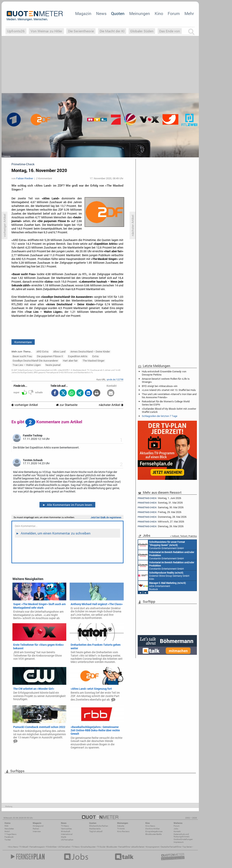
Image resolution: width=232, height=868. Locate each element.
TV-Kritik (121, 829)
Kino (159, 13)
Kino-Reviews (123, 831)
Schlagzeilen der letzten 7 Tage (160, 416)
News (101, 13)
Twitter (8, 840)
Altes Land (59, 351)
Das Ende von (170, 31)
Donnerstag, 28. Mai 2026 (162, 517)
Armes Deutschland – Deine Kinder (90, 351)
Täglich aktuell (96, 831)
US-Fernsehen (67, 840)
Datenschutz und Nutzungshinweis (181, 835)
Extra (95, 356)
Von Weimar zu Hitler (46, 31)
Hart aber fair (70, 361)
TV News (76, 847)
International (67, 834)
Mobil (7, 831)
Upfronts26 (16, 31)
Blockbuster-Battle (153, 834)
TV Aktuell (24, 847)
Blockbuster (112, 847)
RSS (6, 826)
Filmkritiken (51, 847)
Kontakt (177, 831)
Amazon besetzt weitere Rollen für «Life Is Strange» (166, 380)
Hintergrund (38, 826)
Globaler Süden (142, 31)
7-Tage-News (10, 834)
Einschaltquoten (88, 847)
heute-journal (53, 365)
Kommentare (23, 342)
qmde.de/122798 (115, 379)
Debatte (121, 826)
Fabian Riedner (25, 178)
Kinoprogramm (153, 847)
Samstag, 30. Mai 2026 (161, 507)
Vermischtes (66, 829)
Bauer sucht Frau (22, 356)
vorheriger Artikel (25, 405)
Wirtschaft (65, 831)
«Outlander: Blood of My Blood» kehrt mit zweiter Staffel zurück (169, 410)
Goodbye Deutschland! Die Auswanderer (35, 361)
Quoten (118, 13)
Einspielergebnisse (154, 831)
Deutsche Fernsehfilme (171, 847)
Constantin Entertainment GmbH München (161, 545)
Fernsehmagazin (37, 847)
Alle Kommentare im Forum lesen (67, 505)
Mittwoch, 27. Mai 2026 (161, 522)
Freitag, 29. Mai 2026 (159, 512)
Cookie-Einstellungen (183, 839)
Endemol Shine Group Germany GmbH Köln (164, 576)
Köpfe (64, 837)
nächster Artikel (111, 405)
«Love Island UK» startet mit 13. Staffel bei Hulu (169, 390)
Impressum (179, 842)
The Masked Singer (94, 361)
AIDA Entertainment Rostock (162, 586)
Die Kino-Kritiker (152, 829)
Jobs (176, 829)
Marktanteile (95, 829)
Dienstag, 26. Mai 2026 (161, 526)
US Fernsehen (64, 847)
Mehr (189, 13)
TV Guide (101, 847)
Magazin (83, 13)
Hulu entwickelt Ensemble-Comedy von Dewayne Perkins (164, 373)
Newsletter (9, 829)
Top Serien (187, 847)
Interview (37, 831)
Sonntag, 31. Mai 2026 (160, 503)
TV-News (65, 826)
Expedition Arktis (78, 356)
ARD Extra (42, 351)
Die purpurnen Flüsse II (50, 356)
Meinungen (140, 13)
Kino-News (150, 826)
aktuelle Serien (138, 847)
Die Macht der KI (112, 31)
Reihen (36, 829)
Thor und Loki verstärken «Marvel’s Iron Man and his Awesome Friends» (169, 396)
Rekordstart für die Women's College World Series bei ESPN (166, 403)
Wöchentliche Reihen (99, 826)
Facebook (9, 837)
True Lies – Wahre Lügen (27, 365)
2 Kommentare (44, 178)
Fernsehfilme (124, 847)
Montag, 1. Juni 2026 (159, 498)
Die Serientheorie (81, 31)
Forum (174, 13)
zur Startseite (67, 405)
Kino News (13, 847)
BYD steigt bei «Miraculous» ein (160, 386)
